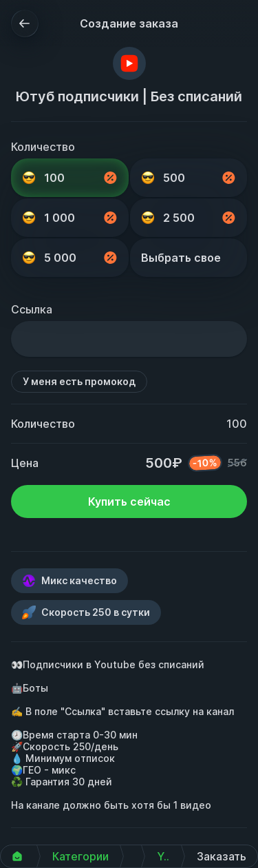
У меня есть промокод (79, 381)
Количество (43, 147)
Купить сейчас (129, 502)
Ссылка (32, 309)
